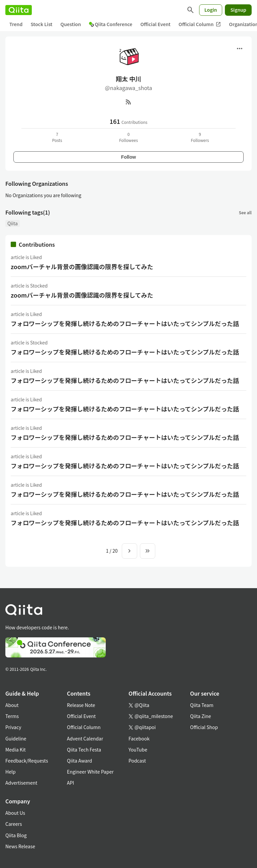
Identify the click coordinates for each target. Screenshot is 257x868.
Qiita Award (79, 761)
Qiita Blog (16, 835)
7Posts (57, 137)
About (12, 705)
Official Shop (204, 727)
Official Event (155, 24)
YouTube (138, 749)
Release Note (81, 705)
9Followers (200, 137)
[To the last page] (148, 551)
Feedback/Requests (27, 761)
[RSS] (128, 102)
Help (11, 772)
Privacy (13, 727)
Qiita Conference (111, 24)
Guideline (16, 738)
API (70, 783)
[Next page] (130, 551)
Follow (128, 157)
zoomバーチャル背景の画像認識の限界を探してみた (82, 266)
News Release (20, 846)
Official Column (200, 24)
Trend (16, 24)
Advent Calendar (85, 738)
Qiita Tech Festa (84, 749)
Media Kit (16, 749)
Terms (12, 716)
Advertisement (21, 783)
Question (71, 24)
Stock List (41, 24)
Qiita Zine (201, 716)
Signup (238, 10)
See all (245, 212)
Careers (14, 824)
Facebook (139, 738)
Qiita (13, 223)
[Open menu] (240, 49)
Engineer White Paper (90, 772)
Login (211, 10)
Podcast (137, 761)
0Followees (128, 137)
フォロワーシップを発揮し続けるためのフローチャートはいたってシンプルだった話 (125, 323)
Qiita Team (202, 705)
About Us (15, 813)
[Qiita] (19, 10)
